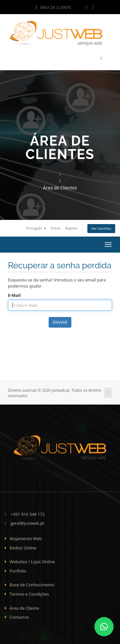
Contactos (19, 615)
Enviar (60, 321)
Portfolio (18, 569)
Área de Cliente (53, 8)
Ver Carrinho (101, 227)
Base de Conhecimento (32, 583)
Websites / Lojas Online (32, 560)
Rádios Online (23, 546)
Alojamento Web (26, 537)
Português (36, 226)
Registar (72, 226)
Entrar (56, 226)
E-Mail (14, 293)
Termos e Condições (29, 592)
